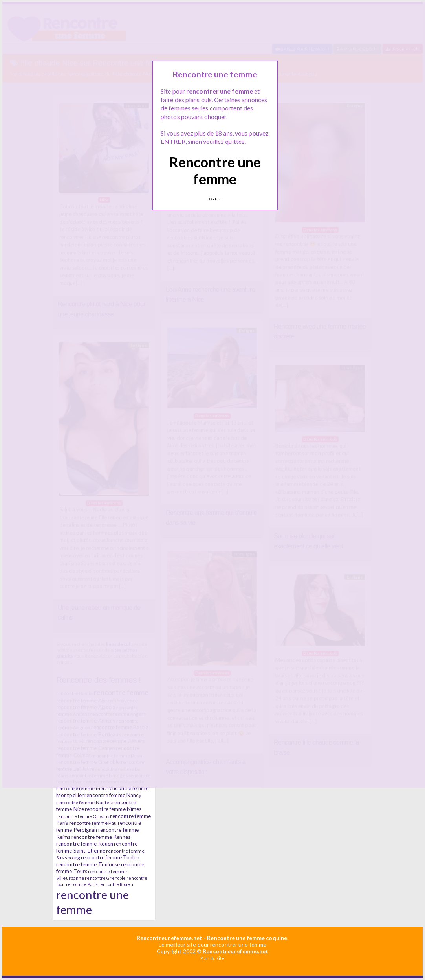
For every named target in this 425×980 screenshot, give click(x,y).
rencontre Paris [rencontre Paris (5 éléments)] (82, 884)
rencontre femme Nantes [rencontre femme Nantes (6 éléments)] (84, 803)
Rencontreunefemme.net (169, 938)
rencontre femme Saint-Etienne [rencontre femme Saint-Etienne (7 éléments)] (97, 847)
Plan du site (212, 958)
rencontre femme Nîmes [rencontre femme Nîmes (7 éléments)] (113, 809)
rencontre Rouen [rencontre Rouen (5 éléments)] (116, 884)
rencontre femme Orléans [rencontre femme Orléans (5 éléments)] (83, 816)
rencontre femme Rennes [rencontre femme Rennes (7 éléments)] (101, 837)
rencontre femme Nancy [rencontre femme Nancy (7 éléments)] (113, 795)
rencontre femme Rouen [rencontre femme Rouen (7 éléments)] (85, 844)
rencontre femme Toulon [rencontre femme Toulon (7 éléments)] (110, 857)
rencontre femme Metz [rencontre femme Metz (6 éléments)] (82, 788)
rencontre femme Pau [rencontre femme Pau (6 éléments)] (93, 823)
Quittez (215, 199)
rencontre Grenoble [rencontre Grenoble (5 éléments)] (105, 878)
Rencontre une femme (215, 170)
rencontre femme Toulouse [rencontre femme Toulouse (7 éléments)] (88, 864)
